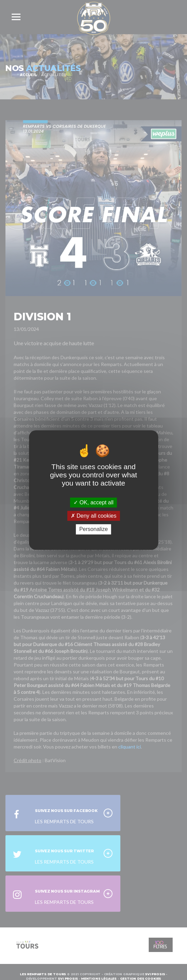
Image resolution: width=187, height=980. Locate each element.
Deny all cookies (94, 516)
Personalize (94, 529)
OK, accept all (93, 502)
